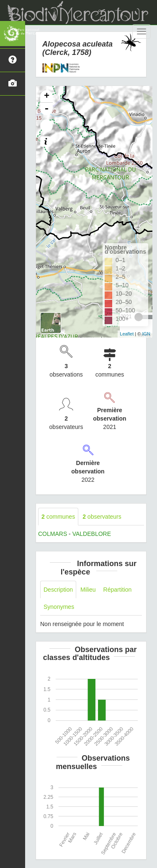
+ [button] (47, 96)
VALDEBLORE (92, 534)
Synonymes (59, 607)
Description (58, 590)
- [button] (46, 109)
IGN (146, 334)
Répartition (118, 590)
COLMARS (53, 534)
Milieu (88, 590)
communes (58, 517)
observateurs (102, 517)
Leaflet (127, 334)
